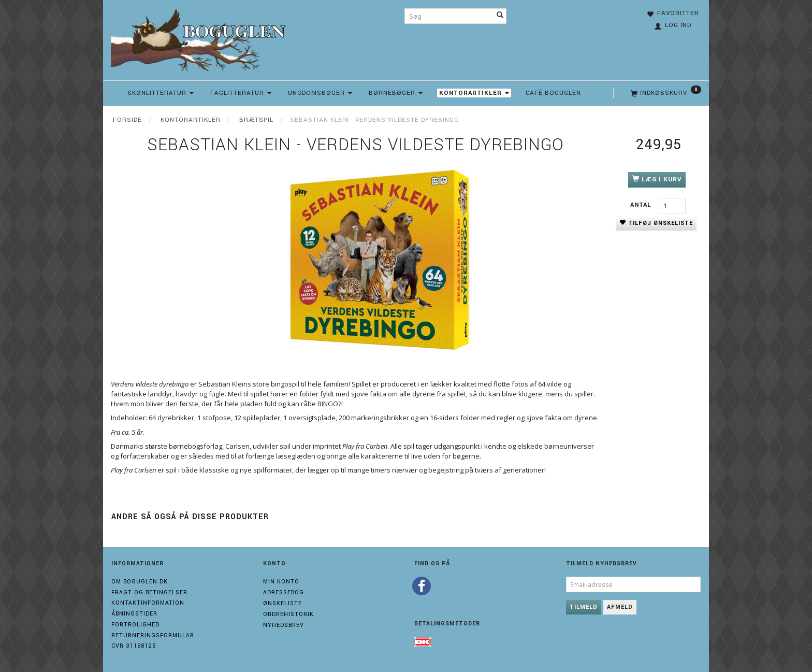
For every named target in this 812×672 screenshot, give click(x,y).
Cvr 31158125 (134, 646)
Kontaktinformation (148, 603)
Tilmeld (584, 607)
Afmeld (620, 607)
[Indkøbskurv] (665, 93)
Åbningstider (134, 614)
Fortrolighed (135, 625)
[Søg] (500, 16)
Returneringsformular (153, 635)
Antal (642, 205)
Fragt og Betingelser (149, 592)
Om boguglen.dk (140, 582)
